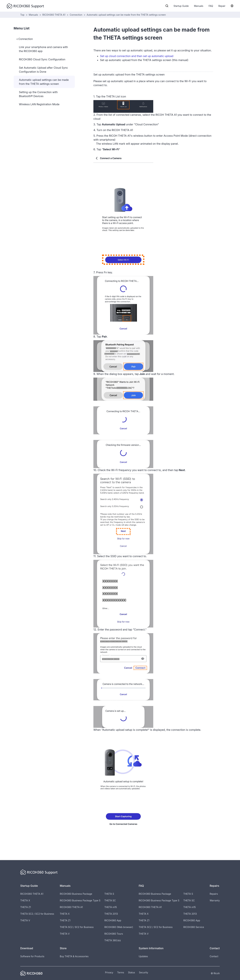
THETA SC (110, 900)
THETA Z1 (26, 907)
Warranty (215, 900)
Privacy (109, 972)
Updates (143, 956)
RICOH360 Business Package (76, 894)
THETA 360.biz (113, 940)
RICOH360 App (113, 920)
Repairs (214, 894)
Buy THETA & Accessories (74, 956)
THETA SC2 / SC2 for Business (37, 914)
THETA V (25, 920)
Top (22, 15)
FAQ (211, 6)
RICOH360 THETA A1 (54, 15)
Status (131, 972)
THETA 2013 (111, 914)
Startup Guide (181, 6)
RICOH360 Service (194, 927)
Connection (76, 15)
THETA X (25, 900)
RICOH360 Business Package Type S (80, 900)
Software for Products (32, 956)
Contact (214, 956)
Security (144, 972)
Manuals (199, 6)
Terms (121, 972)
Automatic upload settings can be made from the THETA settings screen (126, 15)
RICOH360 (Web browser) (119, 927)
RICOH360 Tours (114, 934)
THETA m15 (111, 907)
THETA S (109, 894)
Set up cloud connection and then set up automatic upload (137, 56)
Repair (222, 6)
